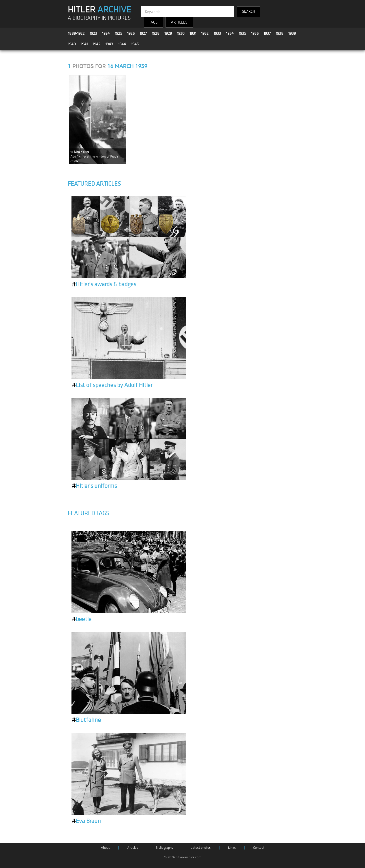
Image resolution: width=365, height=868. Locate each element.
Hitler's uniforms (94, 486)
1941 (84, 44)
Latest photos (201, 848)
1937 (267, 33)
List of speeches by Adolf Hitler (112, 385)
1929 (168, 33)
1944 (122, 44)
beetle (81, 619)
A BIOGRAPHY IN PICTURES (99, 18)
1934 (230, 33)
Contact (259, 848)
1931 (193, 33)
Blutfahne (86, 720)
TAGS (153, 22)
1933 (217, 33)
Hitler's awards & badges (104, 284)
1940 (72, 44)
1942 (97, 44)
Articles (133, 848)
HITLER (99, 10)
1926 (131, 33)
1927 (143, 33)
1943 (109, 44)
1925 (118, 33)
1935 (242, 33)
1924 (106, 33)
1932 (205, 33)
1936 (255, 33)
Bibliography (164, 848)
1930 (181, 33)
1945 (135, 44)
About (105, 848)
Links (232, 848)
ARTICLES (179, 22)
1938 (280, 33)
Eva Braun (86, 821)
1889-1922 (76, 33)
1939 (292, 33)
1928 (156, 33)
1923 (93, 33)
